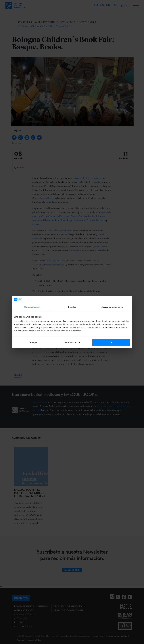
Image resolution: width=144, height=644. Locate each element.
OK (111, 342)
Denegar (33, 342)
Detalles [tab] (72, 307)
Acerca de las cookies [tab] (112, 307)
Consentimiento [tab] (32, 307)
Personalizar (72, 342)
